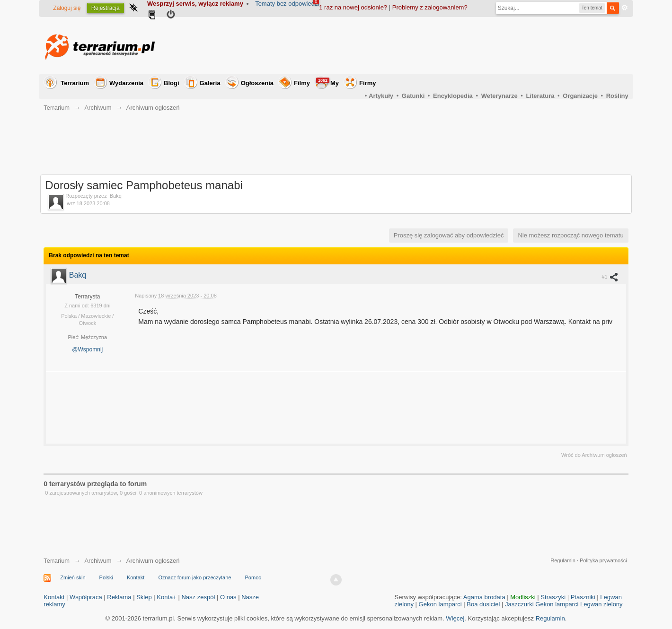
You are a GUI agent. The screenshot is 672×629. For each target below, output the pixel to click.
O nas (228, 597)
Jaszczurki (519, 604)
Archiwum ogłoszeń (153, 561)
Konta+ (167, 597)
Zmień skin (73, 577)
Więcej (455, 618)
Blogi (172, 83)
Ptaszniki (583, 597)
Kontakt (136, 577)
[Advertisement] (456, 45)
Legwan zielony (601, 604)
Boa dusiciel (483, 604)
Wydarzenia (126, 83)
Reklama (119, 597)
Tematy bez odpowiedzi (287, 4)
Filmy (302, 83)
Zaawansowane (625, 8)
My (327, 82)
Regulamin (563, 560)
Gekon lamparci (440, 604)
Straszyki (553, 597)
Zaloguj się (67, 8)
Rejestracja (106, 8)
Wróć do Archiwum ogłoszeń (594, 455)
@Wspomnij (87, 349)
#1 (610, 277)
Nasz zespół (198, 597)
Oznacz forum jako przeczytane (195, 577)
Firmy (367, 83)
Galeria (210, 83)
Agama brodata (484, 597)
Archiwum (98, 561)
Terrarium (75, 83)
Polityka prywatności (603, 560)
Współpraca (86, 597)
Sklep (144, 597)
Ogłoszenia (257, 83)
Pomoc (253, 577)
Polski (106, 577)
